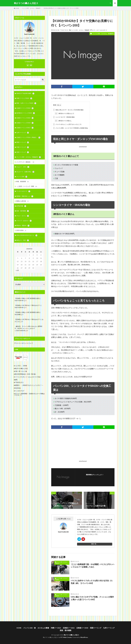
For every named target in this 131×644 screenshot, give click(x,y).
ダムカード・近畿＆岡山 (25, 172)
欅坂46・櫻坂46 (23, 226)
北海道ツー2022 (69, 628)
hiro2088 (18, 314)
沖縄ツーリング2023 (24, 98)
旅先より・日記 (23, 240)
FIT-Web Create (66, 637)
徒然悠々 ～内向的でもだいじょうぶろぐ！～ (29, 385)
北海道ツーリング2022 (25, 118)
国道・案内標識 (23, 211)
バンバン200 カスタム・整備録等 (31, 8)
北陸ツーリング (23, 152)
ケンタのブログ (19, 391)
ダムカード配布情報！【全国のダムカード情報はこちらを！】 (29, 394)
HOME (17, 8)
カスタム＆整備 (43, 628)
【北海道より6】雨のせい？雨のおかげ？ (27, 305)
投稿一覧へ (94, 544)
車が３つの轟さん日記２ (26, 3)
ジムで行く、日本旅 (21, 366)
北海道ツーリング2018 (25, 123)
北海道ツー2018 (82, 628)
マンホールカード (23, 191)
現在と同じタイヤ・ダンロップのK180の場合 (68, 110)
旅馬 (16, 380)
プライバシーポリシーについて (23, 343)
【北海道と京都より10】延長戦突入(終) (27, 298)
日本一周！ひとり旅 (21, 371)
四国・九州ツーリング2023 (26, 103)
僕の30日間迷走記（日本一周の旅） (26, 374)
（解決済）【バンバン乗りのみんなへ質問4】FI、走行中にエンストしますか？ (29, 327)
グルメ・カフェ (23, 216)
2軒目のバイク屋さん (63, 121)
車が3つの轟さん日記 (21, 368)
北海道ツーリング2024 (25, 108)
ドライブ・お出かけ (24, 221)
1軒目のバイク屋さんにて (64, 113)
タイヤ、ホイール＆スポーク (99, 30)
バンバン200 (22, 177)
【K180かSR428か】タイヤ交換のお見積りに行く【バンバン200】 (61, 8)
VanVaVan (18, 388)
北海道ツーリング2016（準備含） (28, 138)
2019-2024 (21, 230)
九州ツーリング (23, 133)
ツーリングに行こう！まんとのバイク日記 (28, 377)
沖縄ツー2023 (56, 628)
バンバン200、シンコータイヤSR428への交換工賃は (70, 128)
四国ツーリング (23, 142)
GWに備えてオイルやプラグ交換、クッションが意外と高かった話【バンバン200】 (92, 598)
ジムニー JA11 (23, 167)
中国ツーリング (23, 147)
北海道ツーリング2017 (25, 128)
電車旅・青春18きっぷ (25, 196)
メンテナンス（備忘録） (25, 162)
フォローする (95, 477)
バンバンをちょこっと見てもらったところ (67, 124)
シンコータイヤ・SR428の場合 (64, 117)
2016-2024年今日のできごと (27, 235)
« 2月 (17, 270)
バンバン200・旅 (29, 628)
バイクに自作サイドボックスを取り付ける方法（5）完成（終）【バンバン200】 (92, 582)
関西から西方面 (23, 201)
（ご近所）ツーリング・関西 (27, 186)
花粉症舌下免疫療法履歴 (25, 93)
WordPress (84, 637)
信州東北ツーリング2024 (26, 113)
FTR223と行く (19, 382)
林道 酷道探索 (23, 182)
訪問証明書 (21, 206)
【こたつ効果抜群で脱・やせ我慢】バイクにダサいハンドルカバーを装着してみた (92, 566)
